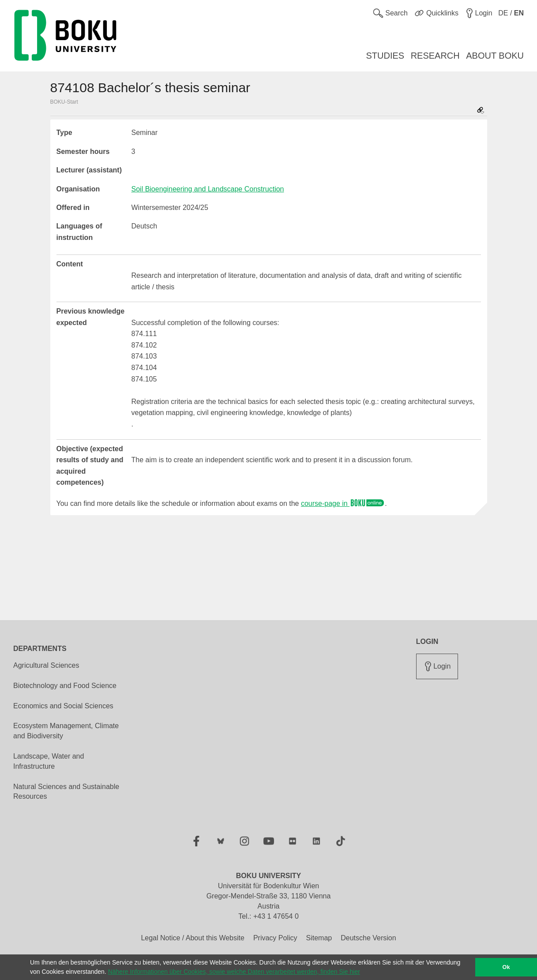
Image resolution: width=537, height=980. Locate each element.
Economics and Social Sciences (63, 706)
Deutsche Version (368, 938)
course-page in (343, 503)
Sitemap (319, 938)
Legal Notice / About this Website (193, 938)
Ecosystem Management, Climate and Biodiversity (66, 731)
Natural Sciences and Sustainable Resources (66, 792)
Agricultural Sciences (46, 665)
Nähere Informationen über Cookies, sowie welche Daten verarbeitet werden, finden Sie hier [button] (234, 972)
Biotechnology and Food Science (65, 686)
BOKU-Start (64, 102)
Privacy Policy (275, 938)
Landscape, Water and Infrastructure (49, 761)
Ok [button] (506, 967)
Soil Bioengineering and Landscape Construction (208, 189)
